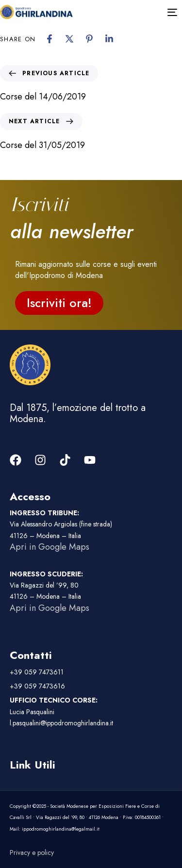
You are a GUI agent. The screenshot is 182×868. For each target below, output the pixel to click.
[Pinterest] (89, 39)
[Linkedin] (109, 39)
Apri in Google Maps (50, 547)
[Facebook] (50, 39)
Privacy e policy (32, 852)
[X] (69, 39)
